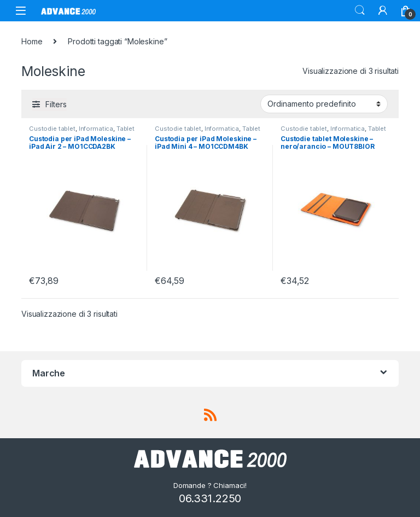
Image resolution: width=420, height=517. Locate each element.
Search (360, 10)
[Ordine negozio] (324, 104)
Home (32, 41)
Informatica (96, 129)
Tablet (126, 129)
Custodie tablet (52, 129)
